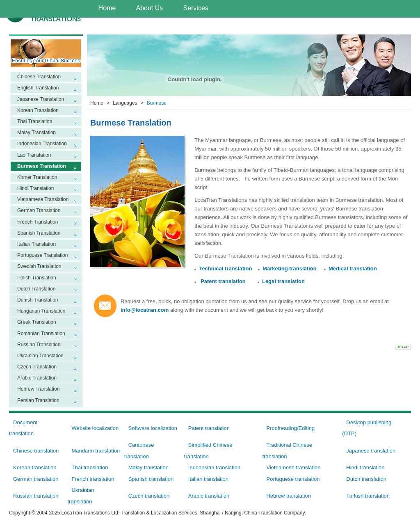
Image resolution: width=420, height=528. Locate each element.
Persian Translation (38, 400)
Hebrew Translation (38, 389)
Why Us (211, 24)
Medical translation (353, 269)
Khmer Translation (37, 177)
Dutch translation (366, 479)
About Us (149, 8)
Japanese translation (371, 451)
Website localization (95, 428)
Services (195, 8)
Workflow (256, 26)
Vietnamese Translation (43, 199)
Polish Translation (37, 278)
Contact (345, 26)
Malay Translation (37, 133)
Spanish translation (151, 479)
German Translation (39, 210)
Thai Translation (35, 121)
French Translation (38, 222)
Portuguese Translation (42, 255)
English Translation (38, 88)
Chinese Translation (39, 77)
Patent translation (223, 281)
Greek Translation (37, 322)
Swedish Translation (39, 266)
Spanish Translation (39, 233)
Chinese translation (36, 451)
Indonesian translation (214, 467)
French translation (93, 479)
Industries (165, 24)
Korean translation (35, 467)
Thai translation (90, 467)
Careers (301, 26)
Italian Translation (37, 244)
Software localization (153, 428)
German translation (36, 479)
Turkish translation (368, 496)
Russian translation (36, 496)
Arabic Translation (37, 378)
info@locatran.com (145, 310)
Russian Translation (39, 345)
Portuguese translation (293, 479)
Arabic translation (209, 496)
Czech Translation (37, 367)
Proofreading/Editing (290, 428)
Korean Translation (38, 110)
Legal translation (283, 281)
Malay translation (148, 467)
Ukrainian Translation (40, 356)
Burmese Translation (42, 166)
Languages (115, 24)
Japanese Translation (41, 99)
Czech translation (149, 496)
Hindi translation (365, 467)
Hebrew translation (288, 496)
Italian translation (208, 479)
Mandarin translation (96, 451)
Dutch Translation (36, 289)
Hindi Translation (35, 188)
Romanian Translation (41, 334)
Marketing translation (289, 269)
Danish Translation (38, 300)
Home (107, 8)
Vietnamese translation (293, 467)
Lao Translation (34, 155)
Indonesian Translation (42, 144)
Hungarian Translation (41, 311)
